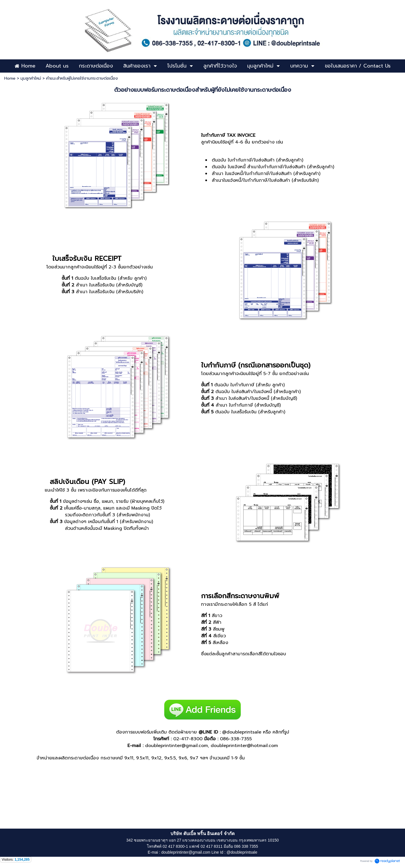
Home (10, 78)
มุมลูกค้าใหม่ (31, 78)
